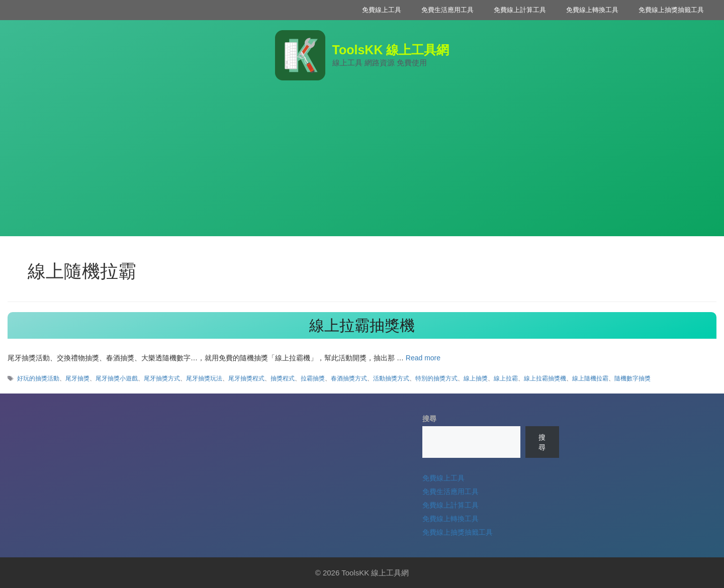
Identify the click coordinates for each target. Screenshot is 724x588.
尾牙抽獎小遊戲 (117, 378)
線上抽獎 (476, 378)
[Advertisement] (362, 166)
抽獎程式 (283, 378)
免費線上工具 (382, 10)
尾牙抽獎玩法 (204, 378)
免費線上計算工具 (520, 10)
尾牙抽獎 (77, 378)
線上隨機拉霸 (590, 378)
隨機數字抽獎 (632, 378)
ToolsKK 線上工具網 (391, 50)
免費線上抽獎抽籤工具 (671, 10)
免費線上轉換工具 (592, 10)
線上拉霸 (506, 378)
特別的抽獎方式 (436, 378)
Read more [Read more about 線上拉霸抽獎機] (423, 358)
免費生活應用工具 (447, 10)
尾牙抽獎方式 (162, 378)
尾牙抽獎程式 (246, 378)
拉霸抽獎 (313, 378)
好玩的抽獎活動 (38, 378)
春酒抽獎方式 (349, 378)
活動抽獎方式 (391, 378)
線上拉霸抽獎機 (362, 325)
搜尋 (429, 419)
